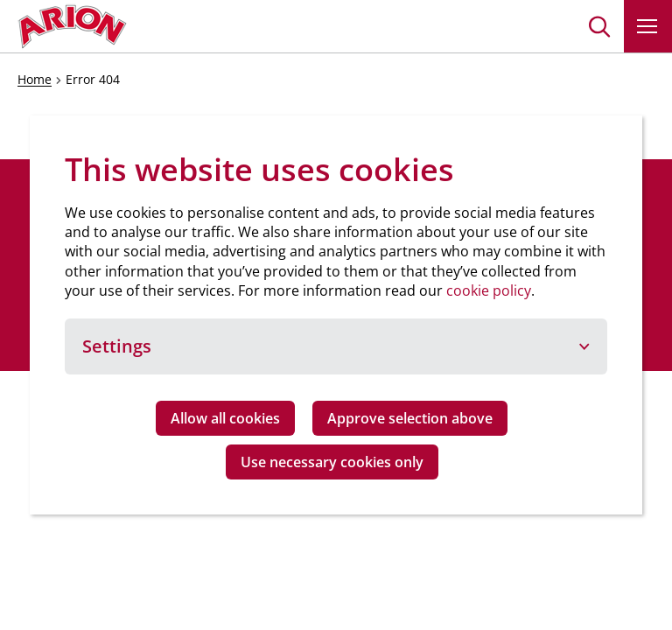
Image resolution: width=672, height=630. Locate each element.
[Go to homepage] (72, 26)
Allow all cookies (225, 418)
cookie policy (489, 290)
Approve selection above (410, 418)
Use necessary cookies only (332, 462)
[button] (600, 26)
